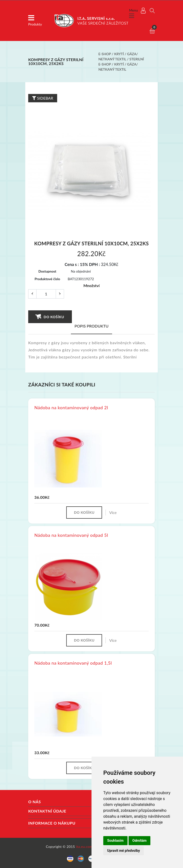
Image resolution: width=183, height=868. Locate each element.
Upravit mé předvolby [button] (124, 851)
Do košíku (50, 316)
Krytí (119, 54)
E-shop (105, 54)
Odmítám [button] (140, 841)
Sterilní (137, 59)
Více (113, 512)
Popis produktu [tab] (92, 326)
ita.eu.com (84, 847)
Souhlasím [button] (115, 841)
